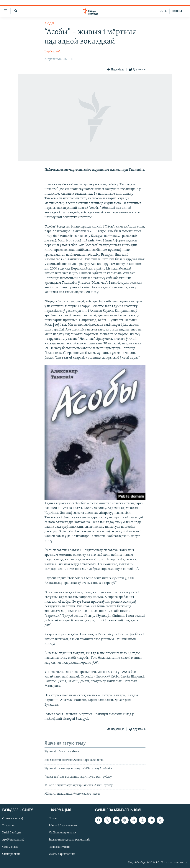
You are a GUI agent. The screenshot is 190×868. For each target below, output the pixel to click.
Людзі (49, 24)
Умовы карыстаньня (62, 854)
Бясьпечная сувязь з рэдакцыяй (69, 840)
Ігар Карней (53, 52)
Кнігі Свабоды (12, 833)
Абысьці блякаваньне (63, 826)
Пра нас (54, 819)
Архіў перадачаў (13, 840)
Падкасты (9, 826)
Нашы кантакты (59, 847)
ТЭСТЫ (163, 11)
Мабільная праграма (62, 833)
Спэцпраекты (11, 854)
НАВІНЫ (177, 11)
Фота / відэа (10, 847)
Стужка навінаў (13, 819)
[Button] (116, 70)
